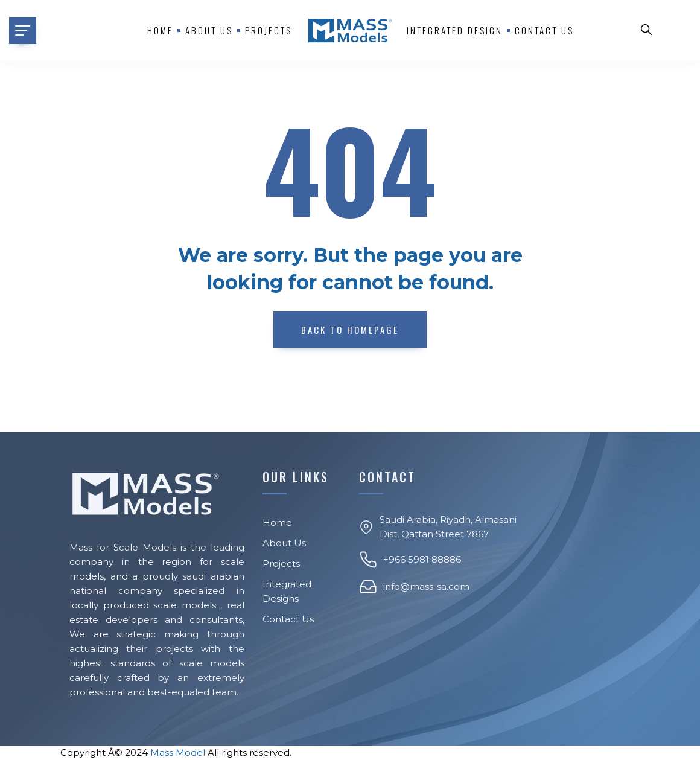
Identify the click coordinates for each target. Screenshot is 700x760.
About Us (284, 543)
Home (160, 30)
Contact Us (544, 30)
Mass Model (178, 752)
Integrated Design (455, 30)
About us (209, 30)
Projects (269, 30)
